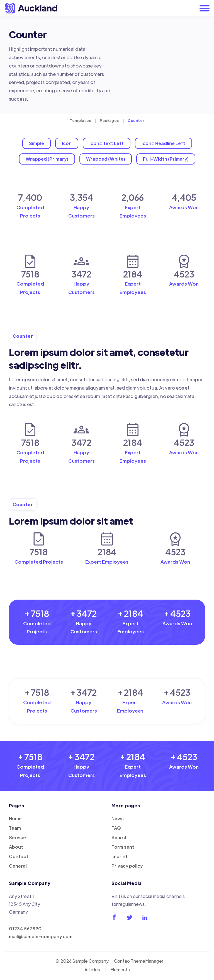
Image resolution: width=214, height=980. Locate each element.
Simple (37, 143)
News (118, 818)
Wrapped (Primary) (47, 159)
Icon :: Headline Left (163, 143)
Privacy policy (127, 866)
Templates (81, 120)
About (16, 847)
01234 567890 (25, 929)
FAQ (116, 828)
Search (120, 837)
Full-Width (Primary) (166, 159)
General (18, 866)
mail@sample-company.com (41, 936)
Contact (19, 856)
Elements (120, 970)
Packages (109, 120)
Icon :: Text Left (107, 143)
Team (15, 828)
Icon (67, 143)
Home (15, 818)
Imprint (120, 856)
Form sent (123, 847)
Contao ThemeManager (139, 961)
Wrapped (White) (106, 159)
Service (17, 837)
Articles (92, 970)
